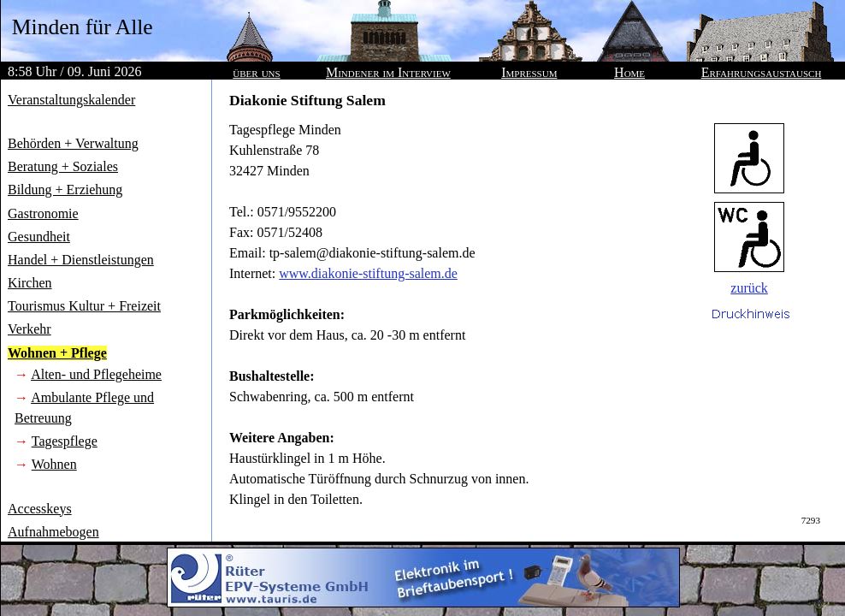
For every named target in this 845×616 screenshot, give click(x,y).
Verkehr (30, 329)
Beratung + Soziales (63, 166)
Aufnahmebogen (53, 532)
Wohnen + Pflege (57, 353)
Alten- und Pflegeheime (96, 374)
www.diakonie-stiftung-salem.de (368, 273)
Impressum (529, 72)
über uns (256, 72)
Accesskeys (40, 509)
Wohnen (54, 464)
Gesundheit (39, 237)
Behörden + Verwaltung (73, 143)
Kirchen (30, 283)
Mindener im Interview (388, 72)
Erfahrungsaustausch (762, 72)
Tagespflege (65, 441)
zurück (749, 288)
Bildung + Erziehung (65, 190)
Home (629, 72)
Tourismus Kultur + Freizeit (84, 306)
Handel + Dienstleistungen (81, 260)
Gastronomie (43, 213)
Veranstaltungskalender (71, 100)
